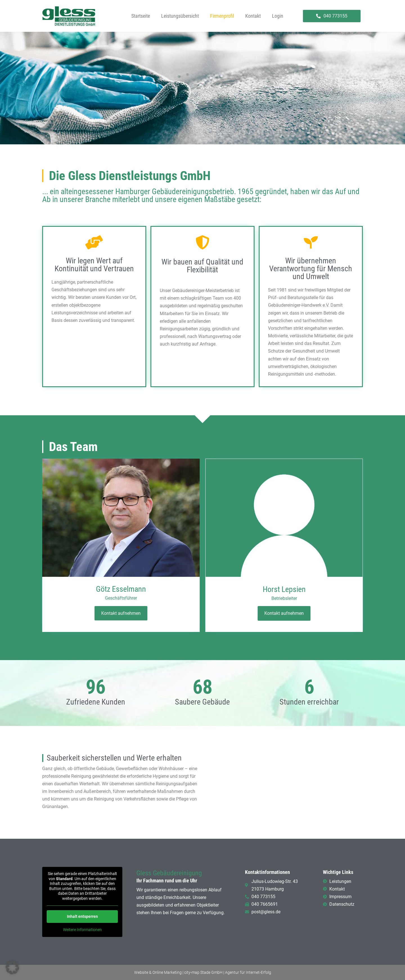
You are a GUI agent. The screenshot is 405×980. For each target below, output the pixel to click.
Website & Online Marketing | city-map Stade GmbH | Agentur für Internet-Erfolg (203, 972)
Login (278, 16)
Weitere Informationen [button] (82, 930)
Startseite (141, 16)
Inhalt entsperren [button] (82, 916)
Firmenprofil (222, 16)
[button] (12, 968)
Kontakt (253, 16)
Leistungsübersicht (180, 16)
